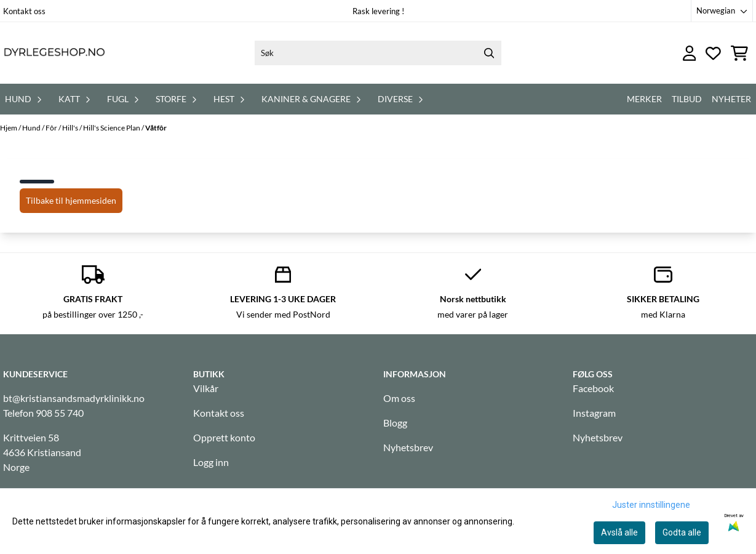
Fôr (52, 128)
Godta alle (682, 532)
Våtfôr (156, 128)
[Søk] (378, 53)
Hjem (9, 128)
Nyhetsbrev (408, 447)
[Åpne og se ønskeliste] (713, 53)
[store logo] (54, 53)
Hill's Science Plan (112, 128)
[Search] (489, 53)
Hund (32, 128)
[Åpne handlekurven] (739, 53)
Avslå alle (619, 532)
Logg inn (211, 462)
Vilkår (206, 388)
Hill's (71, 128)
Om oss (399, 398)
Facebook (593, 388)
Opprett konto (224, 437)
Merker (644, 99)
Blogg (395, 423)
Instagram (594, 413)
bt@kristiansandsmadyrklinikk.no (74, 398)
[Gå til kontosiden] (690, 53)
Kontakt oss (24, 11)
